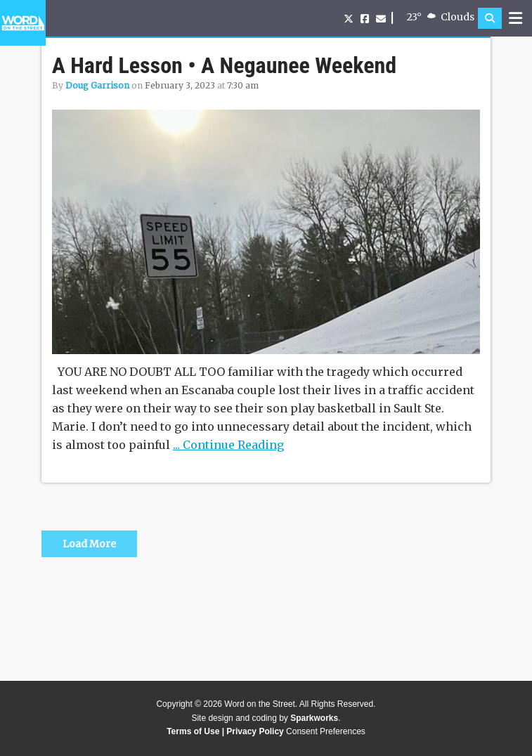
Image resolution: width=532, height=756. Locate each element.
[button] (490, 18)
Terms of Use (193, 731)
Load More (89, 544)
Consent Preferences (326, 731)
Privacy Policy (255, 731)
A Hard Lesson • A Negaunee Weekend (224, 65)
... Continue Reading (228, 445)
